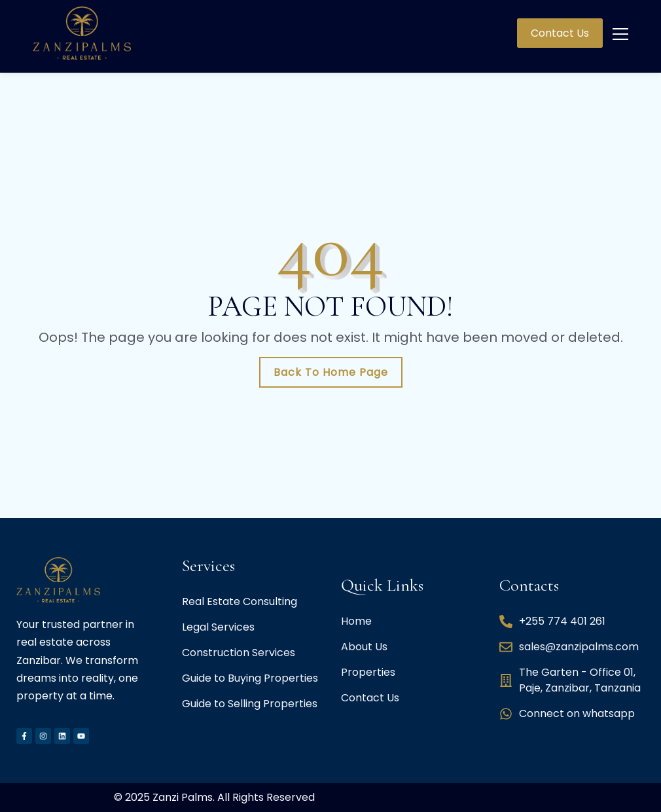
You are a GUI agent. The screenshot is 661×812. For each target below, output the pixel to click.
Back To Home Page (331, 372)
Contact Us (560, 33)
